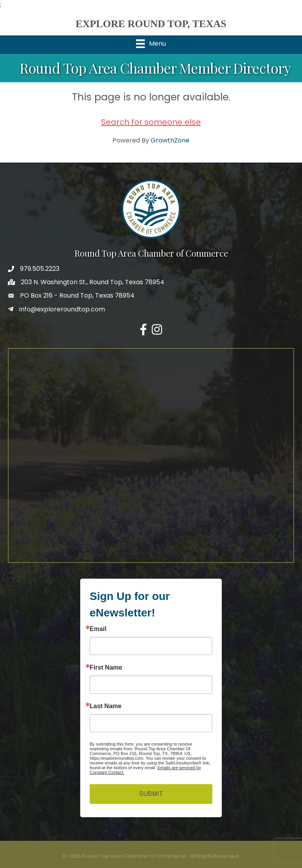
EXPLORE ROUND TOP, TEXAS (151, 24)
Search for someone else (151, 122)
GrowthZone (170, 140)
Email (98, 629)
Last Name (106, 706)
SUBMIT (151, 794)
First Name (106, 668)
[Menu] (151, 44)
